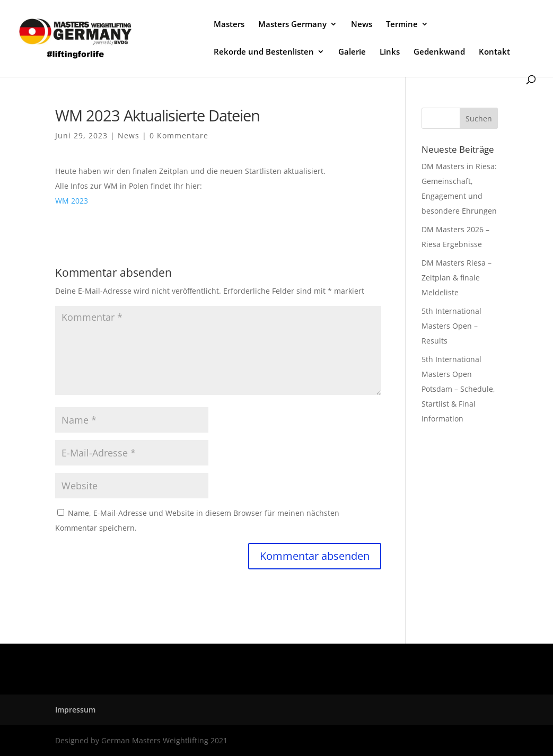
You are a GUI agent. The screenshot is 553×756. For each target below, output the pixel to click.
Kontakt (494, 52)
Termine (402, 25)
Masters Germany (292, 25)
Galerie (352, 52)
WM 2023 (72, 201)
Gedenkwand (439, 52)
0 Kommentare (179, 135)
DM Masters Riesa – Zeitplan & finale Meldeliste (457, 278)
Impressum (75, 710)
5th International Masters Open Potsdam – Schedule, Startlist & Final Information (458, 389)
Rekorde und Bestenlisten (264, 52)
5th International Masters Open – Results (451, 326)
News (362, 25)
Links (390, 52)
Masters (229, 25)
